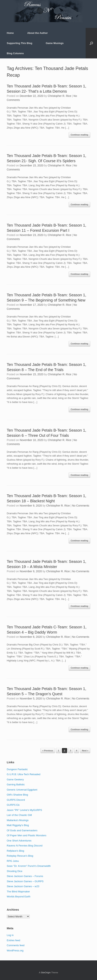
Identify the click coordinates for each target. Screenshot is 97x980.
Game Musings (55, 43)
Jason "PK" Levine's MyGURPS (24, 810)
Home (10, 33)
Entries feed (13, 940)
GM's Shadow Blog (17, 795)
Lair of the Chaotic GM (19, 815)
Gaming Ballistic (16, 784)
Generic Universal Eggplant (22, 790)
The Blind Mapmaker (18, 892)
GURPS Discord (16, 800)
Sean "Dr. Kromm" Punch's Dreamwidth (29, 866)
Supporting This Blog (19, 43)
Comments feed (16, 945)
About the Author (37, 33)
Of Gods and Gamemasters (22, 830)
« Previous (48, 751)
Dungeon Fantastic (17, 769)
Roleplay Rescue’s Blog (20, 856)
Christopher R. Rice (60, 96)
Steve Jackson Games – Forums (25, 876)
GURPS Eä (13, 805)
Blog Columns (15, 53)
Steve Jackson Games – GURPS (25, 881)
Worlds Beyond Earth (19, 897)
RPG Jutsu (13, 861)
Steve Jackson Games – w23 (23, 886)
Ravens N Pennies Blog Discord (25, 846)
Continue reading (79, 135)
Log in (10, 935)
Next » (85, 751)
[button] (91, 43)
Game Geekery (15, 779)
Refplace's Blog (15, 851)
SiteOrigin (46, 973)
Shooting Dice (15, 871)
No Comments (81, 506)
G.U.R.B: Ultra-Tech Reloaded (24, 774)
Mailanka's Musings (18, 820)
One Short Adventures (19, 841)
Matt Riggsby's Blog (18, 825)
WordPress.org (15, 951)
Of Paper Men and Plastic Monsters (27, 835)
